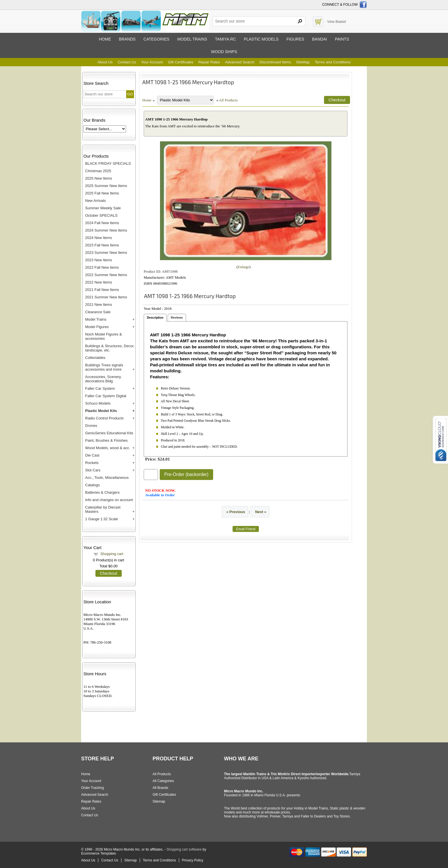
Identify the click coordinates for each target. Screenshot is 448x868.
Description (155, 318)
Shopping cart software (184, 849)
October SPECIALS (101, 215)
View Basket (337, 22)
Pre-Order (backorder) (186, 474)
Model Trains (96, 319)
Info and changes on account (109, 500)
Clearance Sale (98, 312)
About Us (105, 62)
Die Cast (92, 455)
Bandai (319, 39)
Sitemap (159, 801)
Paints (342, 39)
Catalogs (92, 485)
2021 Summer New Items (106, 297)
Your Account (152, 62)
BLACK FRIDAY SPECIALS (108, 163)
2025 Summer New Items (106, 186)
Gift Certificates (181, 62)
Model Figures (97, 327)
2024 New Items (99, 238)
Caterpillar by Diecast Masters (103, 509)
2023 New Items (99, 260)
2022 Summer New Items (106, 275)
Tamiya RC (225, 39)
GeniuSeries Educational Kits (109, 433)
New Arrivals (95, 201)
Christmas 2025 (98, 171)
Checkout (109, 573)
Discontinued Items (275, 62)
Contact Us (127, 62)
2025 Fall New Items (102, 193)
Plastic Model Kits (101, 411)
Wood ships (224, 52)
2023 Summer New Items (106, 253)
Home (105, 39)
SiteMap (303, 62)
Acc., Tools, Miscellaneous (107, 478)
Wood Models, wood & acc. (108, 448)
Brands (127, 39)
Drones (91, 426)
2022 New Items (99, 282)
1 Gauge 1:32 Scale (102, 519)
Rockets (92, 463)
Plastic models (261, 39)
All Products (228, 100)
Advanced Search (240, 62)
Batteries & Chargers (102, 492)
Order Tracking (92, 788)
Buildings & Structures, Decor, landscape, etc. (110, 348)
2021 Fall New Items (102, 290)
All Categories (163, 781)
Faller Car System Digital (106, 396)
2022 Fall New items (102, 267)
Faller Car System (100, 388)
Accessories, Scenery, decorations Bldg (103, 379)
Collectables (95, 358)
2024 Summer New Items (106, 230)
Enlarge (243, 267)
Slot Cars (93, 470)
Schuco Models (98, 403)
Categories (156, 39)
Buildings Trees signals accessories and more (104, 367)
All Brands (160, 788)
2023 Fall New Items (102, 245)
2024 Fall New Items (102, 223)
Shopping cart (112, 554)
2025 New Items (99, 178)
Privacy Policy (193, 860)
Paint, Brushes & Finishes (106, 440)
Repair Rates (209, 62)
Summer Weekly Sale (103, 208)
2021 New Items (99, 305)
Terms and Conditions (333, 62)
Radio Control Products (104, 418)
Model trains (192, 39)
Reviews (177, 318)
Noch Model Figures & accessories (104, 336)
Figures (295, 39)
